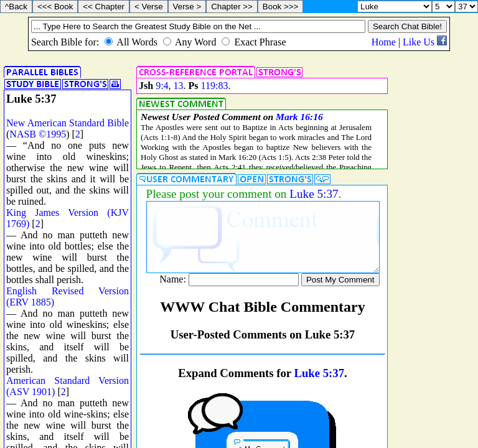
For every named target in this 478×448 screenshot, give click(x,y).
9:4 (162, 86)
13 (179, 86)
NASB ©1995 (38, 134)
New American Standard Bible (68, 123)
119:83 (215, 86)
